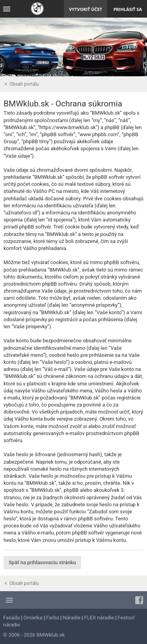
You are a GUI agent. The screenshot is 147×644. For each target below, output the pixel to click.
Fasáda (11, 618)
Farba (53, 618)
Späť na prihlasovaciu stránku (42, 562)
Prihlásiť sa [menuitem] (128, 9)
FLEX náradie (99, 618)
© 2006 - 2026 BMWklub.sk (34, 635)
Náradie (72, 618)
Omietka (33, 618)
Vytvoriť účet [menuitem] (85, 9)
